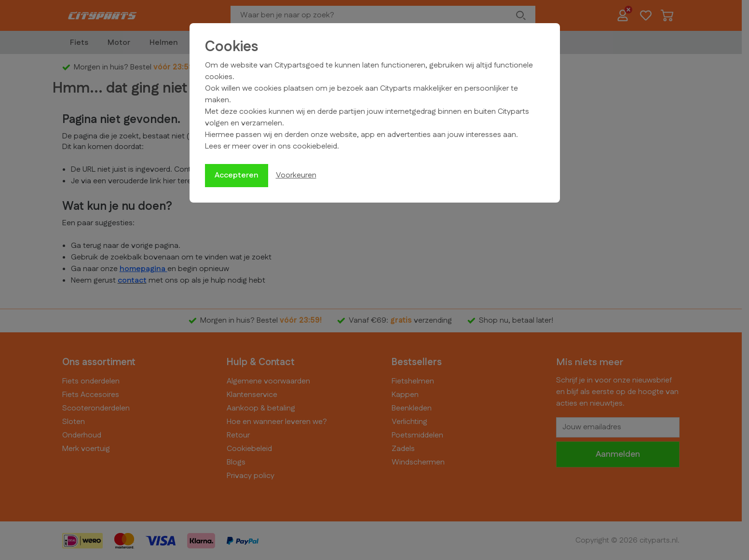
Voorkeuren (296, 175)
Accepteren (237, 175)
